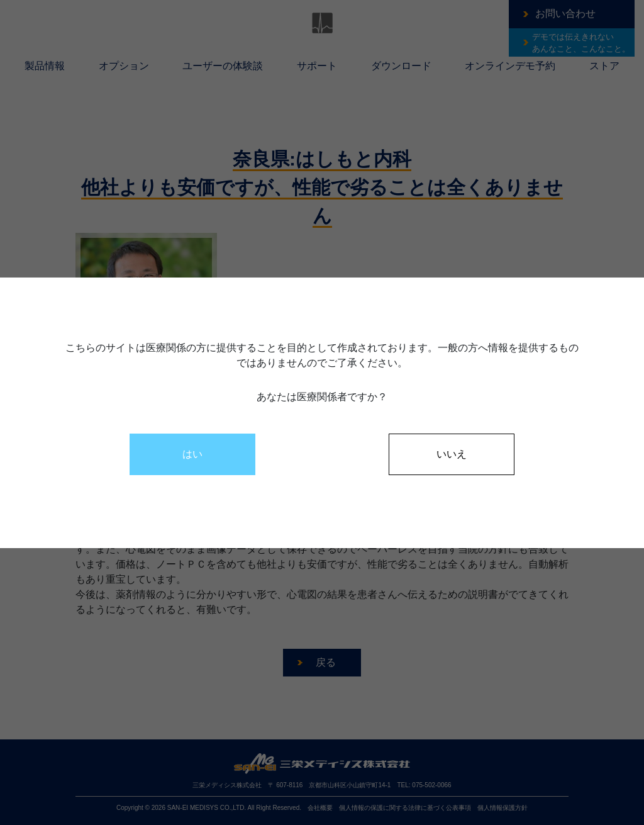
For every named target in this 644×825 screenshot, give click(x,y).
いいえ (452, 454)
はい (192, 454)
